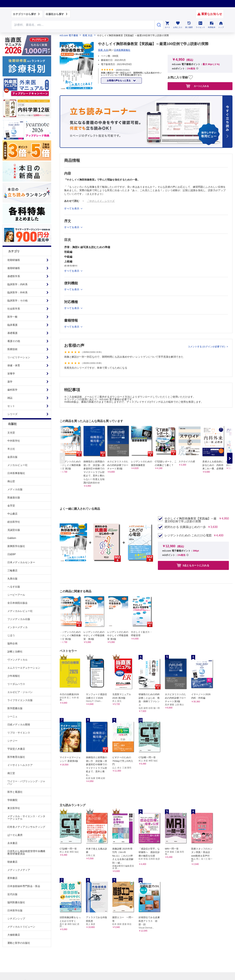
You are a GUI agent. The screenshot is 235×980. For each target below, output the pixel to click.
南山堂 (11, 481)
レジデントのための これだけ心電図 (188, 535)
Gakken (12, 538)
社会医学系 (14, 309)
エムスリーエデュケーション (24, 668)
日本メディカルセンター (21, 562)
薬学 (10, 382)
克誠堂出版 (14, 530)
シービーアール (16, 595)
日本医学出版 (15, 910)
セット (11, 406)
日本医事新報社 (16, 473)
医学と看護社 (15, 792)
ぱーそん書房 (15, 835)
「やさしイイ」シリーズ (101, 201)
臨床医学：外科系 (17, 292)
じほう (11, 635)
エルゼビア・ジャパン (20, 692)
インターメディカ (17, 627)
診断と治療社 (15, 652)
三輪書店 (12, 570)
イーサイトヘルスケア (20, 765)
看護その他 (14, 341)
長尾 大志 (88, 35)
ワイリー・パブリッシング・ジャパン (26, 783)
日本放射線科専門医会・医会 (24, 886)
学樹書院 (12, 800)
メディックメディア (19, 870)
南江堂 (11, 773)
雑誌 (10, 398)
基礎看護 (12, 333)
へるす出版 (14, 587)
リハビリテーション (19, 357)
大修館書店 (14, 935)
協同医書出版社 (16, 902)
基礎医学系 (14, 276)
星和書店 (12, 878)
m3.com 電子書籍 (69, 35)
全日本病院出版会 (17, 603)
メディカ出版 (15, 489)
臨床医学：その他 (17, 301)
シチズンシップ (16, 919)
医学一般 (12, 317)
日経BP (12, 554)
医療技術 (12, 349)
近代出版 (12, 894)
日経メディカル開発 (19, 725)
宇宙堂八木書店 (16, 749)
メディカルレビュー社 (20, 611)
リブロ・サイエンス (19, 733)
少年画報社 (14, 676)
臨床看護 (12, 325)
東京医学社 (14, 808)
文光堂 (11, 433)
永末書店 (12, 843)
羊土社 (11, 449)
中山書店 (12, 514)
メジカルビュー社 (17, 465)
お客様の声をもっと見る (119, 81)
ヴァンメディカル (17, 660)
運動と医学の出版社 (19, 943)
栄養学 (11, 374)
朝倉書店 (12, 862)
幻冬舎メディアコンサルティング (26, 827)
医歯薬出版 (14, 497)
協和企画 (12, 643)
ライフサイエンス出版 (20, 700)
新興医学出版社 (16, 546)
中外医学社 (14, 441)
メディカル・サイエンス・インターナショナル (26, 817)
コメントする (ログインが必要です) (207, 347)
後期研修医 (14, 268)
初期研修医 (14, 260)
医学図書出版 (15, 708)
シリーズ (12, 414)
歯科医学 (12, 390)
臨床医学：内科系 (17, 284)
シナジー (12, 741)
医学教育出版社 (16, 757)
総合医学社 (14, 522)
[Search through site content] (83, 25)
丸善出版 (12, 579)
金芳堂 (11, 506)
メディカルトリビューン (21, 927)
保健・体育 (14, 365)
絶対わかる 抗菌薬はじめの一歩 (185, 527)
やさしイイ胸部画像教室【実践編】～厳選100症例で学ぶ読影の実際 (190, 520)
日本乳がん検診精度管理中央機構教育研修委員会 (26, 852)
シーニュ (12, 716)
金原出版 (12, 457)
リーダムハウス (16, 684)
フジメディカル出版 (19, 619)
